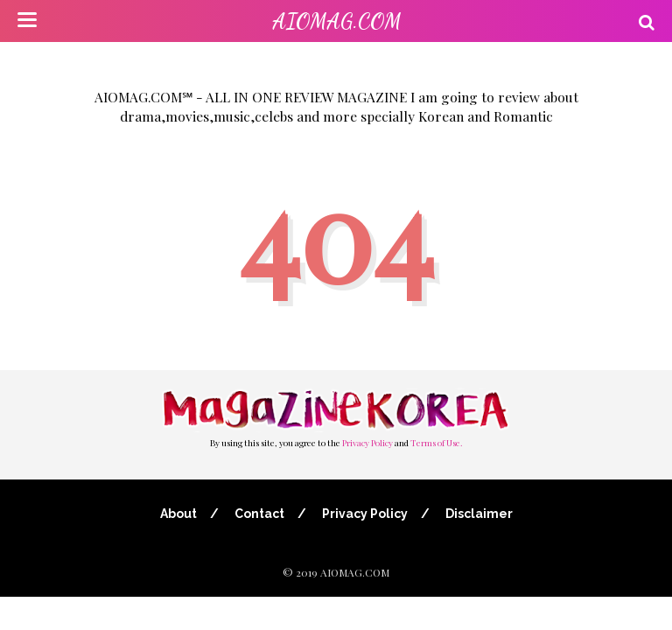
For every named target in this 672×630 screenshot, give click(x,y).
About (178, 514)
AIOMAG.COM (336, 21)
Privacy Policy (367, 443)
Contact (259, 514)
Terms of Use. (437, 443)
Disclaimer (479, 514)
